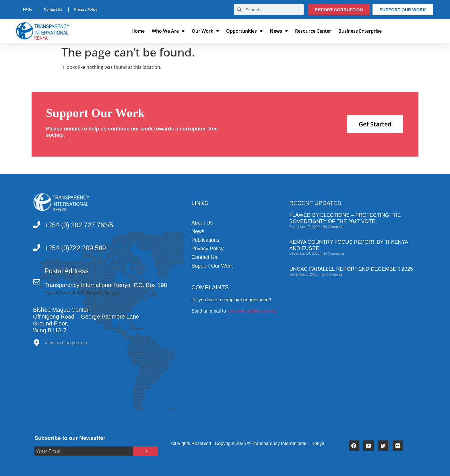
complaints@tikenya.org (252, 311)
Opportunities (244, 31)
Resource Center (313, 31)
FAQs (27, 9)
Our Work (205, 31)
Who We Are (168, 31)
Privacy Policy (86, 9)
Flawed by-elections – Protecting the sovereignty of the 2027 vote (345, 218)
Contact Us (53, 9)
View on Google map (66, 343)
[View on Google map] (37, 344)
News (279, 31)
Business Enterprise (360, 31)
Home (138, 31)
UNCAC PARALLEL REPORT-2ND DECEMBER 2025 (351, 269)
